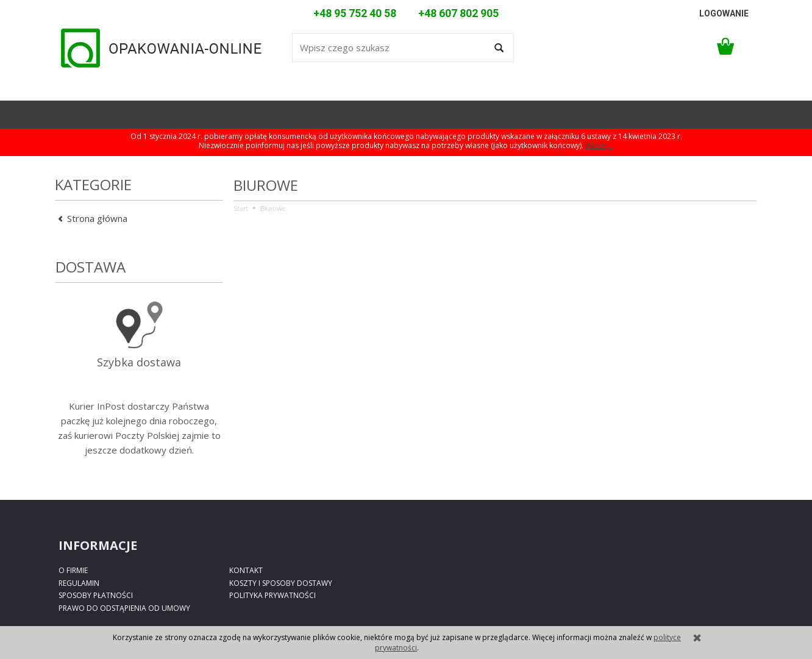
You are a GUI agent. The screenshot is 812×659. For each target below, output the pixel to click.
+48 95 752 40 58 (355, 13)
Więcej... (599, 145)
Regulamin (79, 583)
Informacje (98, 546)
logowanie (724, 13)
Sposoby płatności (96, 595)
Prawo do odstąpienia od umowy (124, 608)
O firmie (73, 570)
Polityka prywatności (272, 595)
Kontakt (246, 570)
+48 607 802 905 (458, 13)
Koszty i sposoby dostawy (281, 583)
